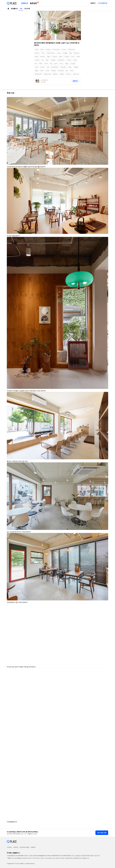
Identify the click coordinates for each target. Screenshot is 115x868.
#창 (48, 67)
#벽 (36, 64)
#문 (51, 64)
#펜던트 (55, 74)
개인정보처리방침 (24, 847)
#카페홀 (65, 53)
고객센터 (9, 847)
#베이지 (69, 74)
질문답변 (34, 3)
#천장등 (53, 71)
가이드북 (27, 9)
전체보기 (75, 81)
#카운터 (69, 60)
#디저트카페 (56, 50)
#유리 (42, 71)
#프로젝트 (63, 67)
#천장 (75, 60)
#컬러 (49, 57)
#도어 (61, 64)
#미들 (70, 67)
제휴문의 (93, 3)
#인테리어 (77, 53)
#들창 (37, 71)
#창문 (67, 64)
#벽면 (41, 64)
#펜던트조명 (47, 74)
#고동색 (67, 57)
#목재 (78, 57)
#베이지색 (76, 74)
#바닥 (46, 64)
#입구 (56, 64)
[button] (106, 99)
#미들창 (76, 67)
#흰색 (37, 57)
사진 (21, 9)
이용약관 (16, 847)
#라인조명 (61, 71)
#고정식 (43, 67)
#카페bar (53, 60)
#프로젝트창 (55, 67)
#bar (47, 60)
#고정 (37, 67)
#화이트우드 (72, 50)
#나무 (73, 57)
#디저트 (64, 50)
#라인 (72, 71)
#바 (43, 60)
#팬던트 (62, 74)
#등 (67, 71)
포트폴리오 (14, 9)
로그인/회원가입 (103, 3)
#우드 (43, 53)
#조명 (47, 71)
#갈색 (61, 57)
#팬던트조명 (38, 74)
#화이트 (37, 53)
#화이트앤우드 (51, 53)
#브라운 (55, 57)
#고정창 (73, 64)
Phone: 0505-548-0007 (53, 856)
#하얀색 (43, 57)
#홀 (70, 53)
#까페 (42, 50)
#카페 (37, 50)
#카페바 (37, 60)
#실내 (59, 53)
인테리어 (25, 3)
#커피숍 (48, 50)
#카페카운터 (61, 60)
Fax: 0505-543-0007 (66, 856)
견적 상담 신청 (102, 833)
